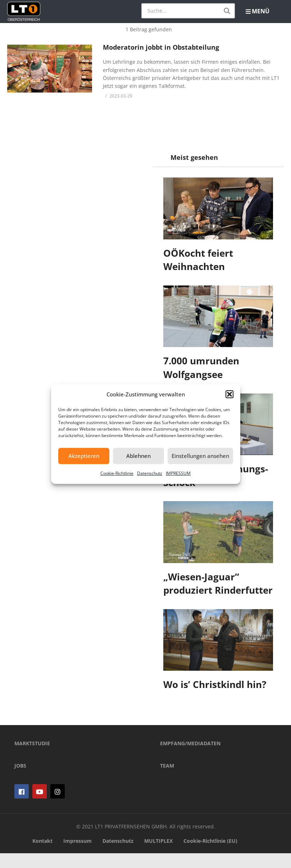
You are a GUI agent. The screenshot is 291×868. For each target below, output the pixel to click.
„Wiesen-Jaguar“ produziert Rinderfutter (218, 584)
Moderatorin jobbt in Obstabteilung (161, 47)
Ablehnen (138, 456)
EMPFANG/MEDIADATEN (190, 758)
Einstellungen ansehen (200, 456)
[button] (229, 394)
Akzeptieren (84, 456)
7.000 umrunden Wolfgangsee (202, 368)
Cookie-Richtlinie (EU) (210, 856)
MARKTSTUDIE (32, 758)
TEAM (167, 781)
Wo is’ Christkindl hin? (215, 684)
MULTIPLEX (158, 856)
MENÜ (258, 11)
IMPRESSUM (178, 473)
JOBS (20, 781)
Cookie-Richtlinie (117, 473)
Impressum (78, 856)
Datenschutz (150, 473)
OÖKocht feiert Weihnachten (199, 260)
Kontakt (42, 856)
